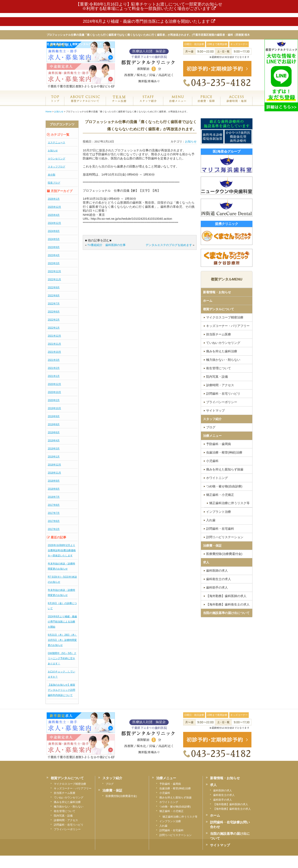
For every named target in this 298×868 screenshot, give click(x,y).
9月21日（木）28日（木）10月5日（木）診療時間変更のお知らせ (62, 640)
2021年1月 (54, 376)
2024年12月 (54, 223)
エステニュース (56, 142)
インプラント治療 (219, 512)
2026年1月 (54, 199)
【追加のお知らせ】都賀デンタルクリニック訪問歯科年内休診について (61, 690)
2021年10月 (54, 352)
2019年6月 (54, 432)
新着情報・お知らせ (217, 292)
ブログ (211, 427)
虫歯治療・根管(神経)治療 (224, 452)
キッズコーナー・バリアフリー (228, 326)
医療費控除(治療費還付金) (224, 554)
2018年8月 (54, 489)
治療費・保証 (206, 103)
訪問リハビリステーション (225, 537)
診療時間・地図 (236, 103)
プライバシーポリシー (222, 402)
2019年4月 (54, 441)
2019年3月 (54, 449)
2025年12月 (54, 207)
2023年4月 (54, 255)
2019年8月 (54, 424)
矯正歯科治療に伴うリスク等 (229, 503)
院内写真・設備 (217, 377)
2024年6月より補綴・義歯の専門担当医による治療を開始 (62, 622)
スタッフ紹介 (148, 103)
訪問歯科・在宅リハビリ (223, 394)
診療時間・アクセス (220, 385)
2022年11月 (54, 279)
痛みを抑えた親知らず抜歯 (225, 469)
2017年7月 (54, 513)
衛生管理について (219, 368)
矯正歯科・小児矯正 (220, 495)
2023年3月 (54, 263)
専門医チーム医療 (119, 103)
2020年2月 (54, 400)
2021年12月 (54, 336)
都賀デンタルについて (219, 309)
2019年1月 (54, 457)
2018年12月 (54, 465)
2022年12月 (54, 271)
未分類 (52, 175)
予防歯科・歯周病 (219, 444)
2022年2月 (54, 320)
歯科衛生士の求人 (219, 579)
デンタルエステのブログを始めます (169, 245)
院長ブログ (54, 183)
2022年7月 (54, 304)
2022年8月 (54, 296)
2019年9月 (54, 416)
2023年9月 (54, 247)
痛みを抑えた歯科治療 (222, 351)
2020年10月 (54, 392)
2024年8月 (54, 231)
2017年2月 (54, 529)
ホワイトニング (217, 478)
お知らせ (53, 151)
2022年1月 (54, 328)
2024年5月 (54, 239)
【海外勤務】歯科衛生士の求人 (228, 604)
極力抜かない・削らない (223, 360)
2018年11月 (54, 473)
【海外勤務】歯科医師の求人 (226, 596)
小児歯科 (212, 461)
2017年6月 (54, 521)
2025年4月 (54, 215)
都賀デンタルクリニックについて (85, 103)
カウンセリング (56, 159)
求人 (206, 562)
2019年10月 (54, 408)
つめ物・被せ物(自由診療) (224, 486)
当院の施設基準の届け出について (226, 613)
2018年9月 (54, 481)
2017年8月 (54, 505)
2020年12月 (54, 384)
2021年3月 (54, 360)
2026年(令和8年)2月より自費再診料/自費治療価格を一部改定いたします (62, 550)
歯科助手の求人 (217, 587)
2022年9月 (54, 287)
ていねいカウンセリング (223, 343)
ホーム (55, 103)
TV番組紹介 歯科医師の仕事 (106, 245)
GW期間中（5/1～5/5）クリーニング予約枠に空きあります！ (62, 658)
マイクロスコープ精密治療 (225, 317)
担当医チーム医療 (219, 334)
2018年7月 (54, 497)
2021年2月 (54, 368)
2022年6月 (54, 312)
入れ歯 (211, 520)
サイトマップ (215, 410)
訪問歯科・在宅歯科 (220, 529)
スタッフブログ (56, 167)
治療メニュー (178, 103)
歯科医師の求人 (217, 571)
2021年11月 (54, 344)
